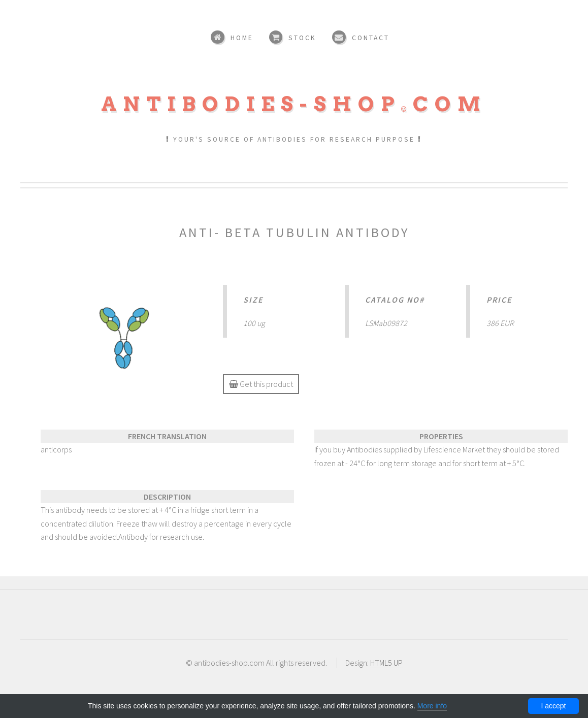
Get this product (261, 384)
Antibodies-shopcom (294, 104)
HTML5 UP (386, 663)
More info (432, 706)
